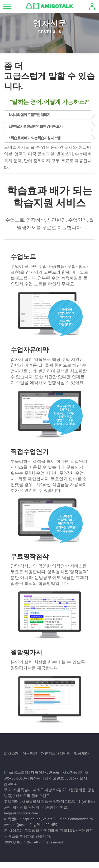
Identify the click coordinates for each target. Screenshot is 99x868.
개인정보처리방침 (56, 753)
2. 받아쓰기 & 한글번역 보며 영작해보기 (35, 126)
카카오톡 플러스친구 (33, 796)
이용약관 (30, 753)
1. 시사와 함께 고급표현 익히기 (29, 115)
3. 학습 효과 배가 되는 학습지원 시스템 (34, 138)
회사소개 (11, 753)
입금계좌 (81, 753)
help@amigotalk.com (21, 813)
